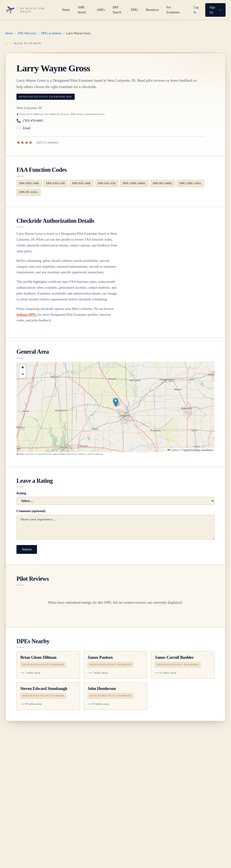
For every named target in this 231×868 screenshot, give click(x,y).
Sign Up (212, 10)
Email (23, 128)
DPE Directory (27, 33)
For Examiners (173, 10)
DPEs (135, 10)
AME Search (82, 10)
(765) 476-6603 (30, 121)
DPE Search (117, 10)
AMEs (101, 10)
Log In (196, 10)
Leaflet (173, 450)
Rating (115, 498)
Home (66, 10)
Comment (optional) (115, 524)
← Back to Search (25, 43)
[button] (116, 402)
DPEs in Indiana (51, 33)
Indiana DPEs (27, 314)
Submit (27, 549)
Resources (152, 10)
